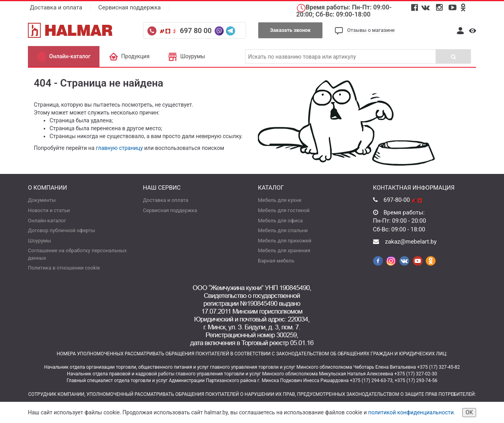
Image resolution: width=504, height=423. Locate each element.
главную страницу (120, 148)
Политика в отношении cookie (64, 268)
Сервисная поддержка (130, 7)
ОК (469, 412)
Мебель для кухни (280, 200)
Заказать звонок (290, 30)
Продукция (129, 56)
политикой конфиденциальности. (412, 412)
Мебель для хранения (284, 250)
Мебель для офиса (280, 221)
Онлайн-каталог (64, 56)
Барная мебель (276, 261)
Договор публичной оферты (62, 230)
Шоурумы (186, 56)
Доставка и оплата (56, 7)
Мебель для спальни (283, 230)
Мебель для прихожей (285, 241)
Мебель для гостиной (284, 210)
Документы (42, 200)
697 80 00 (196, 30)
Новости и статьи (49, 210)
